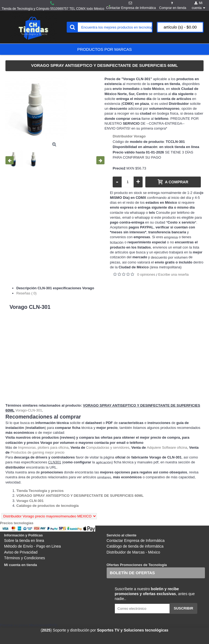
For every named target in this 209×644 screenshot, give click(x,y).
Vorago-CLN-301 (29, 410)
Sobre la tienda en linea (24, 541)
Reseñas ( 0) (26, 293)
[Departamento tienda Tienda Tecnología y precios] (40, 491)
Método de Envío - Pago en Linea (33, 546)
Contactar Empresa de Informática (136, 541)
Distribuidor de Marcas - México (133, 552)
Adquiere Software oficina (167, 447)
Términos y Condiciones (24, 558)
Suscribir (183, 608)
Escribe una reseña (173, 274)
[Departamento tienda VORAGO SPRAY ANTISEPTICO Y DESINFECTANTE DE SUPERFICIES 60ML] (80, 496)
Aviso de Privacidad (21, 552)
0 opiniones (146, 274)
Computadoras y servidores (108, 447)
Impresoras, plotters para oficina (43, 447)
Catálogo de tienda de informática (135, 546)
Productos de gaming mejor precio (38, 452)
